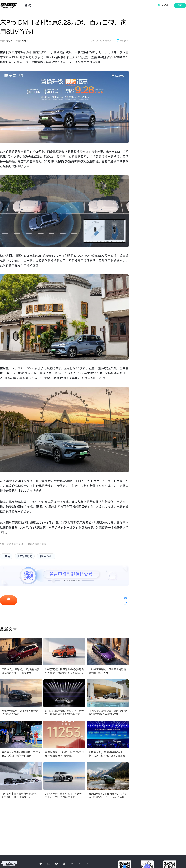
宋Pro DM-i (46, 556)
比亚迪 (6, 556)
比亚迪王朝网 (25, 556)
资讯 (27, 5)
